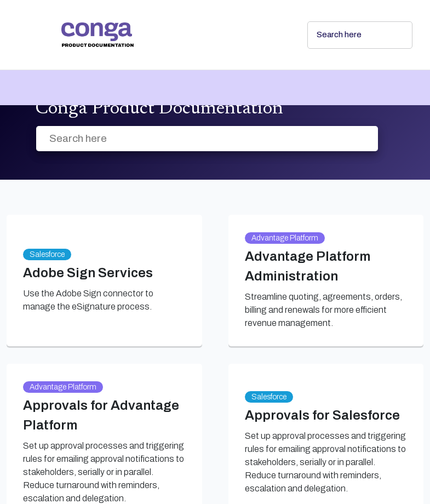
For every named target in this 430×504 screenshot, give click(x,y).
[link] (176, 35)
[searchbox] (392, 35)
